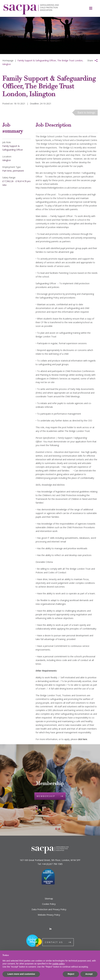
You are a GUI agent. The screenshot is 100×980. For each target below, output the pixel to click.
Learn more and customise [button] (21, 974)
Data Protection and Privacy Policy (49, 909)
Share (90, 60)
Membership (46, 796)
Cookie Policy (49, 904)
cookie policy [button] (58, 964)
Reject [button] (71, 974)
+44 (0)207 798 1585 (52, 864)
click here (83, 739)
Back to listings (86, 113)
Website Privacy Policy (49, 915)
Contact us (54, 942)
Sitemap (49, 899)
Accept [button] (89, 974)
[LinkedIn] (50, 929)
